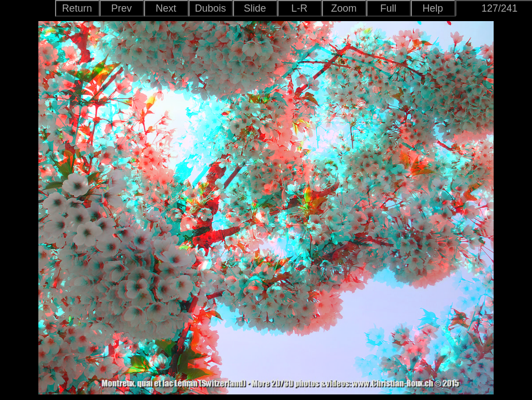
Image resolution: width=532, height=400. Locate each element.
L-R (299, 8)
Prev (121, 8)
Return (77, 8)
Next (166, 8)
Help (433, 8)
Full (388, 8)
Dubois (210, 8)
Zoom (344, 8)
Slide (255, 8)
